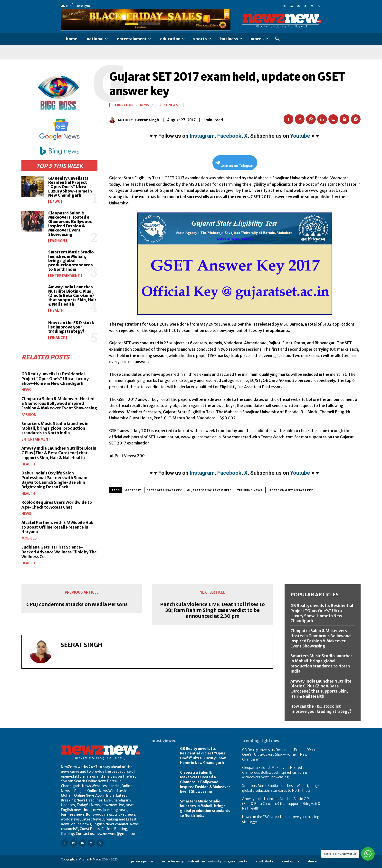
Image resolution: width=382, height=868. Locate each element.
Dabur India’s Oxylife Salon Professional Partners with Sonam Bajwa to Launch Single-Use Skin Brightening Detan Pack (54, 480)
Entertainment (65, 276)
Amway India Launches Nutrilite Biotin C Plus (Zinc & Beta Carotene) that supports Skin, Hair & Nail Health (72, 295)
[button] (277, 39)
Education (124, 105)
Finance (57, 338)
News (55, 202)
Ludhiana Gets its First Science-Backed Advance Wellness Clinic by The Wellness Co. (59, 552)
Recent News (167, 105)
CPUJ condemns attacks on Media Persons (77, 604)
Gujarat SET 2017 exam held (209, 490)
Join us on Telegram (235, 164)
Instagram (202, 136)
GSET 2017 (133, 490)
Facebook (229, 136)
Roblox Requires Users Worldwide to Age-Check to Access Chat (57, 505)
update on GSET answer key (290, 490)
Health (57, 310)
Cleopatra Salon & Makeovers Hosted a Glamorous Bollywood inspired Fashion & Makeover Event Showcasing (70, 224)
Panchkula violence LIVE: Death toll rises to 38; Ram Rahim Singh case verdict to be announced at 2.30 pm (212, 610)
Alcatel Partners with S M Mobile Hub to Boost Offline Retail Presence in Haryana (57, 527)
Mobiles (29, 538)
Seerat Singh (147, 120)
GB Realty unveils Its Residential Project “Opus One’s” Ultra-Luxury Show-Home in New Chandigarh (70, 187)
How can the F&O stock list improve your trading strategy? (71, 327)
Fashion (57, 241)
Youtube (300, 136)
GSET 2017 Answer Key (164, 490)
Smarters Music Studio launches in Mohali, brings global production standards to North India (71, 260)
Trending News (250, 490)
